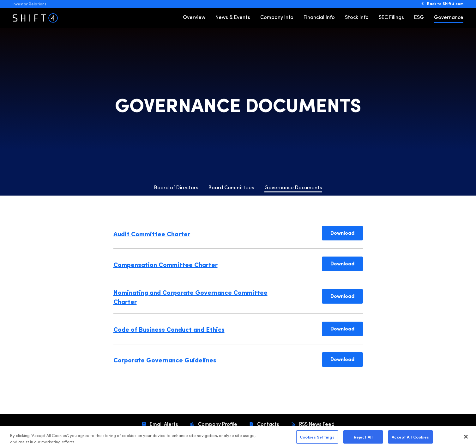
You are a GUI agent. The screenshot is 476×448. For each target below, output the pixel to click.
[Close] (466, 439)
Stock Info (357, 17)
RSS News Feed (316, 424)
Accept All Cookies (410, 439)
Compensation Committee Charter (166, 264)
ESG (419, 17)
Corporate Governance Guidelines (165, 360)
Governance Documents (293, 187)
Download (347, 232)
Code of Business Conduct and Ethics (169, 329)
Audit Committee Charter (152, 233)
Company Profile (217, 424)
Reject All (363, 439)
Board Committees (231, 187)
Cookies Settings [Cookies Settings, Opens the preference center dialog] (317, 439)
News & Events (233, 17)
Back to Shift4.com (445, 3)
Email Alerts (163, 424)
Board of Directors (176, 187)
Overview (194, 17)
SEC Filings (391, 17)
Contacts (268, 424)
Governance (449, 17)
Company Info (277, 17)
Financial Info (319, 17)
